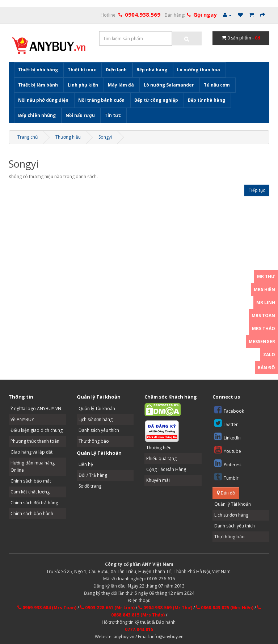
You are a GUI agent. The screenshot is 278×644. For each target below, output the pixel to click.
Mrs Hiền (264, 289)
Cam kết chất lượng (30, 492)
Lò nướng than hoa (199, 70)
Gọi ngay (205, 14)
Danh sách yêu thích (99, 430)
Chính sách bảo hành (32, 513)
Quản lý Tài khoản (97, 409)
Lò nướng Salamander (169, 85)
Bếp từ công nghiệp (156, 100)
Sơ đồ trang (90, 486)
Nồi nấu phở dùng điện (43, 100)
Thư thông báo (94, 441)
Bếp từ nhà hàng (207, 100)
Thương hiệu (68, 137)
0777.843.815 (139, 629)
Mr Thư (266, 276)
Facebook (229, 410)
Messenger (262, 342)
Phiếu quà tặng (161, 458)
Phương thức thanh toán (35, 441)
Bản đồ (226, 493)
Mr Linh (266, 302)
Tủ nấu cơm (217, 85)
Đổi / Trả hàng (93, 475)
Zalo (269, 355)
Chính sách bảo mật (31, 481)
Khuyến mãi (158, 480)
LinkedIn (228, 436)
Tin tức (113, 115)
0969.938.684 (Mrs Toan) (47, 608)
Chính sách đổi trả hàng (34, 503)
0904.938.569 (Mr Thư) (165, 608)
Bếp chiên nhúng (37, 115)
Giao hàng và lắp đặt (31, 452)
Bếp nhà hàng (152, 70)
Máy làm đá (121, 85)
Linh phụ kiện (83, 85)
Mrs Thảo (264, 329)
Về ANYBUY (22, 419)
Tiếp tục (257, 190)
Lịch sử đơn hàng (96, 419)
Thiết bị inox (82, 70)
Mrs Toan (263, 315)
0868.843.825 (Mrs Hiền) (225, 608)
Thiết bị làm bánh (38, 85)
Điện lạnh (116, 70)
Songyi (105, 137)
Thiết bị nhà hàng (38, 70)
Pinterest (228, 463)
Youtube (228, 450)
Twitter (226, 423)
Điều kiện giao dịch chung (37, 430)
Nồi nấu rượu (80, 115)
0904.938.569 (143, 14)
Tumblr (226, 477)
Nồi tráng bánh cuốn (101, 100)
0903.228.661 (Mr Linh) (107, 608)
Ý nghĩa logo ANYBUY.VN (36, 409)
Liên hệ (86, 464)
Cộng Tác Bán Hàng (166, 469)
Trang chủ (28, 137)
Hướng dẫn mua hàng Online (33, 466)
